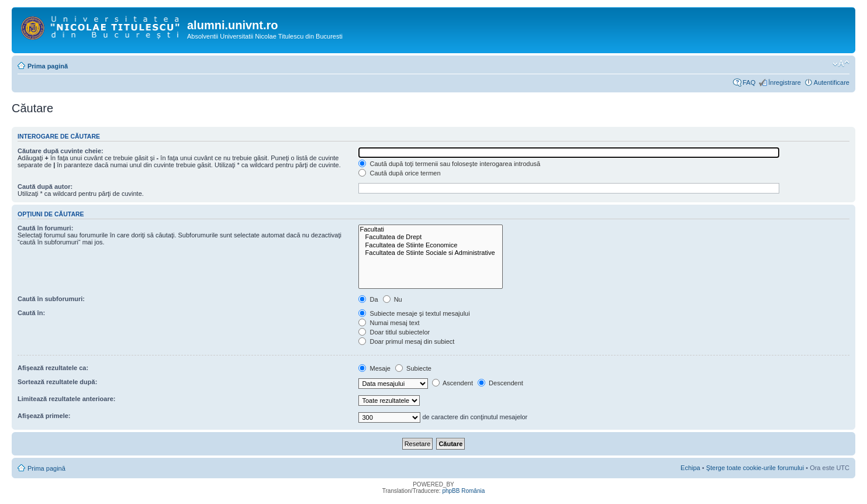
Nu (393, 299)
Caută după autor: (45, 187)
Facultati (430, 229)
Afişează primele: (44, 416)
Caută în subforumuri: (51, 299)
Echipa (690, 468)
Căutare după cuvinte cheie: (61, 151)
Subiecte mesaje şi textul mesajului (414, 313)
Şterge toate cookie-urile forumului (755, 468)
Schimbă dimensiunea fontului (841, 64)
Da (368, 299)
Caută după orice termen (399, 173)
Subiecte (413, 368)
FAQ (749, 82)
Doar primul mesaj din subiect (406, 341)
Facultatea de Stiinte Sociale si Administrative (430, 253)
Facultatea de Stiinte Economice (430, 245)
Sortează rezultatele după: (57, 382)
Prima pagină (48, 66)
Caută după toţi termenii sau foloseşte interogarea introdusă (449, 164)
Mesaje (374, 368)
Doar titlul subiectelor (394, 332)
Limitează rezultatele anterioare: (67, 399)
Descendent (500, 383)
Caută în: (31, 313)
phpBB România (463, 491)
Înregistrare (785, 82)
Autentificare (832, 82)
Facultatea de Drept (430, 237)
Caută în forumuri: (45, 228)
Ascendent (453, 383)
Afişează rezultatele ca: (53, 368)
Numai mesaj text (389, 323)
